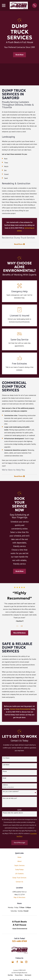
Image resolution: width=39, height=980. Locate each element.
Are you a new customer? (11, 791)
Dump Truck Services (19, 878)
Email (4, 778)
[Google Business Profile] (13, 962)
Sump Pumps (19, 869)
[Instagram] (26, 962)
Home (19, 857)
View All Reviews (19, 633)
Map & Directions (19, 897)
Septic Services (19, 865)
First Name (6, 758)
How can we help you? (10, 798)
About (19, 861)
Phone (5, 771)
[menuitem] (10, 975)
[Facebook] (17, 962)
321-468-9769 (19, 941)
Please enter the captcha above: (13, 813)
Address (5, 785)
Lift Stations (19, 874)
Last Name (6, 765)
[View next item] (21, 626)
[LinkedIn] (22, 962)
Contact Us (19, 882)
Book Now (19, 55)
